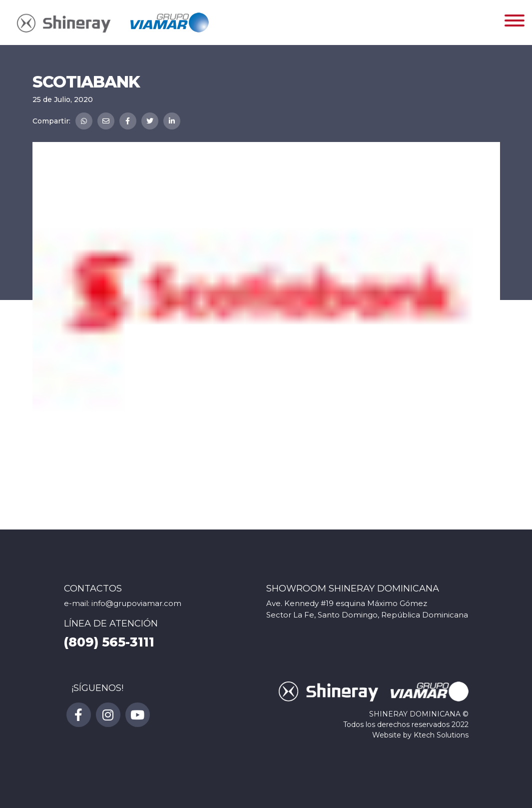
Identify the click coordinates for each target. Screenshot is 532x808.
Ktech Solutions (441, 735)
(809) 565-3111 (109, 642)
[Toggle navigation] (515, 22)
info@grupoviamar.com (136, 603)
